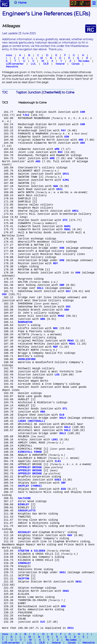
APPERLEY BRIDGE (30, 467)
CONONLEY (24, 563)
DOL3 (63, 433)
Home (13, 3)
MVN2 (61, 316)
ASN (66, 137)
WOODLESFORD (27, 359)
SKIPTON (24, 579)
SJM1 (66, 180)
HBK (43, 412)
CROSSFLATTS (27, 511)
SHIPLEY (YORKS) (30, 486)
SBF (63, 483)
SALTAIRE (24, 498)
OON (62, 248)
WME (57, 149)
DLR (46, 64)
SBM (62, 285)
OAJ (68, 291)
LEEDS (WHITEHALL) (32, 421)
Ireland (60, 64)
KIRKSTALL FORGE (30, 452)
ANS (81, 140)
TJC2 (26, 115)
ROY (55, 263)
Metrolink (12, 67)
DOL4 (63, 418)
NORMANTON (25, 322)
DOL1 (40, 288)
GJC (43, 622)
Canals (76, 64)
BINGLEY (24, 504)
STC (65, 220)
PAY (63, 131)
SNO (66, 310)
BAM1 (67, 226)
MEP (55, 347)
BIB (63, 489)
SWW (55, 186)
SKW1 (66, 591)
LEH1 (55, 440)
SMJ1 (66, 174)
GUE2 (58, 480)
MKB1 (67, 229)
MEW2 (71, 341)
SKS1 (63, 572)
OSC (4, 294)
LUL (33, 64)
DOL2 (67, 427)
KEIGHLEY (24, 532)
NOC (55, 328)
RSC (60, 152)
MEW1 (72, 344)
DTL (65, 409)
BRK (63, 606)
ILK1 (58, 461)
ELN (62, 415)
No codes (84, 61)
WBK (43, 319)
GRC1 (75, 211)
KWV (70, 535)
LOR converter (15, 64)
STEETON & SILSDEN (32, 551)
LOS (57, 375)
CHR (83, 112)
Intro (9, 55)
